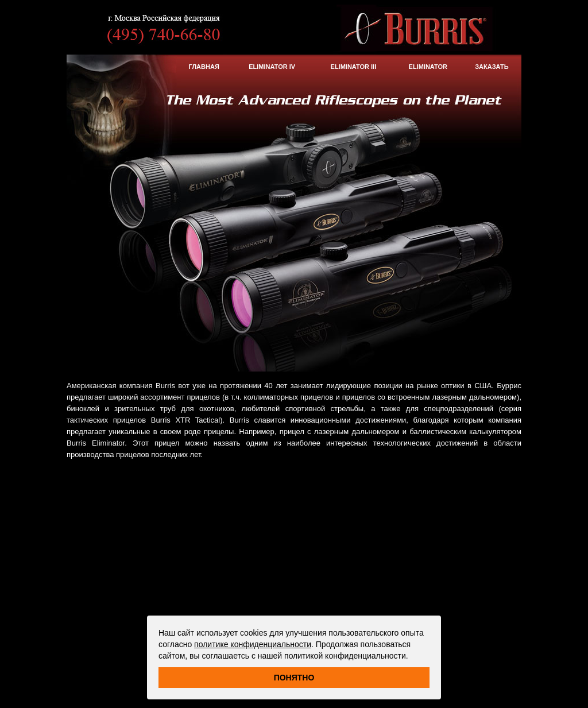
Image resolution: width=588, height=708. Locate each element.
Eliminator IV (272, 67)
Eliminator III (354, 67)
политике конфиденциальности (253, 644)
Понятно (294, 678)
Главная (204, 67)
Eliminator (428, 67)
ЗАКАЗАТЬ (492, 67)
